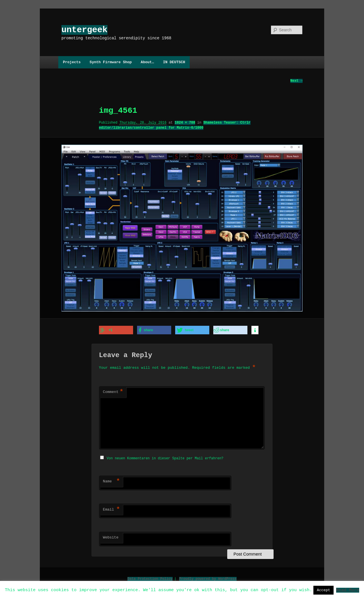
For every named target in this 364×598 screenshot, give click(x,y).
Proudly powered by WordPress (208, 578)
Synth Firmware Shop (111, 62)
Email (111, 509)
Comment (113, 392)
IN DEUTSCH (174, 62)
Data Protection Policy (150, 578)
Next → (296, 81)
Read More (348, 590)
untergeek (84, 30)
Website (111, 537)
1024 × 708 (185, 123)
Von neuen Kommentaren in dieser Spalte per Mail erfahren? (165, 457)
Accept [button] (323, 590)
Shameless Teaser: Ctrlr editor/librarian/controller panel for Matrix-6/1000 (175, 125)
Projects (72, 62)
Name (111, 481)
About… (147, 62)
